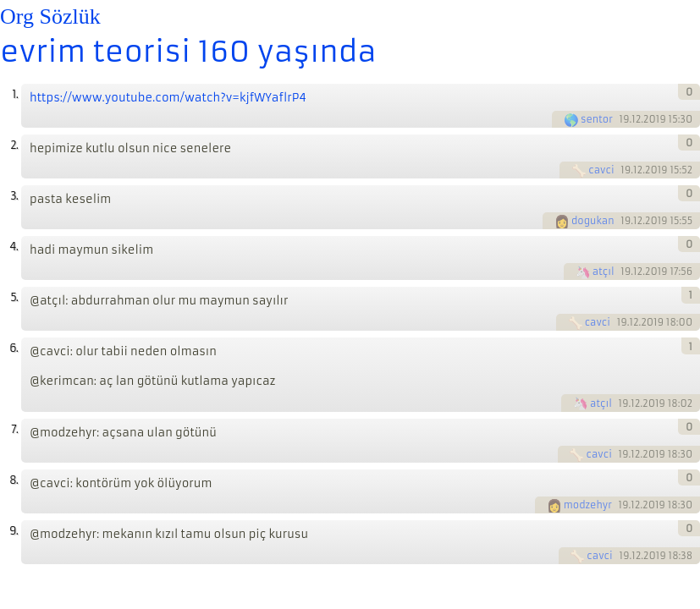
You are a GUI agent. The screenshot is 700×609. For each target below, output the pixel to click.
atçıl (604, 272)
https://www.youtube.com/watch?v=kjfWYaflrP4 (168, 98)
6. (14, 348)
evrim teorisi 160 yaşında (188, 52)
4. (14, 247)
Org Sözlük (50, 16)
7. (14, 429)
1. (15, 94)
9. (14, 531)
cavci (601, 170)
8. (14, 480)
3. (14, 196)
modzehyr (588, 505)
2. (14, 145)
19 (625, 119)
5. (14, 297)
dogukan (593, 221)
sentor (597, 119)
